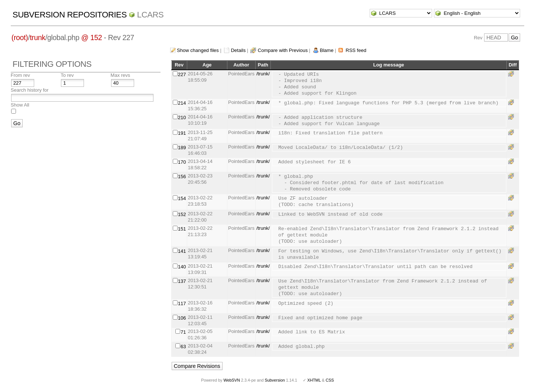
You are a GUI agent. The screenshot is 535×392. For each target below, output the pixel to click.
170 (182, 162)
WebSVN (231, 380)
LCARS (150, 15)
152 (182, 214)
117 (182, 303)
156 (182, 177)
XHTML (314, 380)
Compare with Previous (283, 50)
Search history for (30, 90)
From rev (20, 75)
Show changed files (198, 50)
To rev (67, 75)
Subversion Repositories (70, 15)
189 (182, 148)
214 (182, 103)
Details (238, 50)
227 (182, 74)
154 (182, 198)
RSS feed (356, 50)
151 (182, 229)
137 (182, 281)
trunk (38, 37)
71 (183, 332)
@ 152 (92, 37)
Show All (20, 105)
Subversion (275, 380)
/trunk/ (263, 74)
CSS (330, 380)
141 (182, 251)
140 (182, 267)
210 (182, 117)
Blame (327, 50)
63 (183, 347)
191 (182, 133)
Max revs (121, 75)
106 (182, 318)
